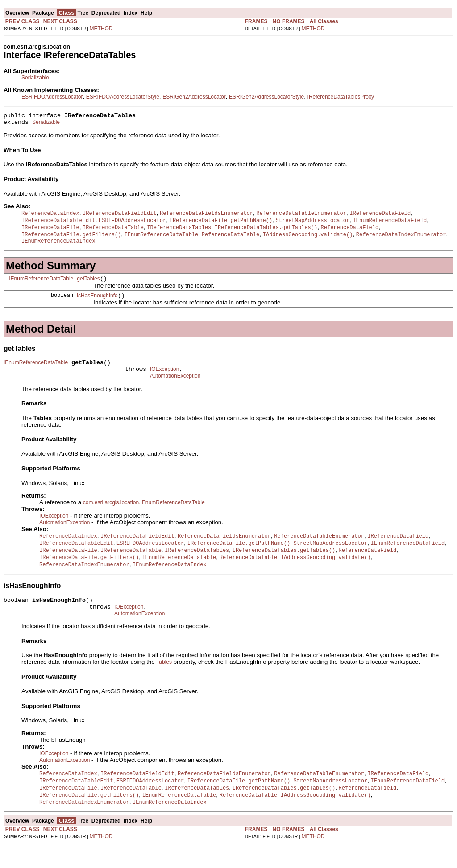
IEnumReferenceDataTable (41, 285)
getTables (88, 286)
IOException (164, 380)
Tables (164, 681)
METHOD (101, 29)
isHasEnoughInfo (97, 304)
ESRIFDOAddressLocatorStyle (123, 97)
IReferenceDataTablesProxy (341, 97)
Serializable (35, 78)
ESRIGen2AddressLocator (194, 97)
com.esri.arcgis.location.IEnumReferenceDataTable (144, 515)
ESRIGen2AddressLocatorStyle (266, 97)
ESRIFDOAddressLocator (52, 97)
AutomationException (175, 388)
